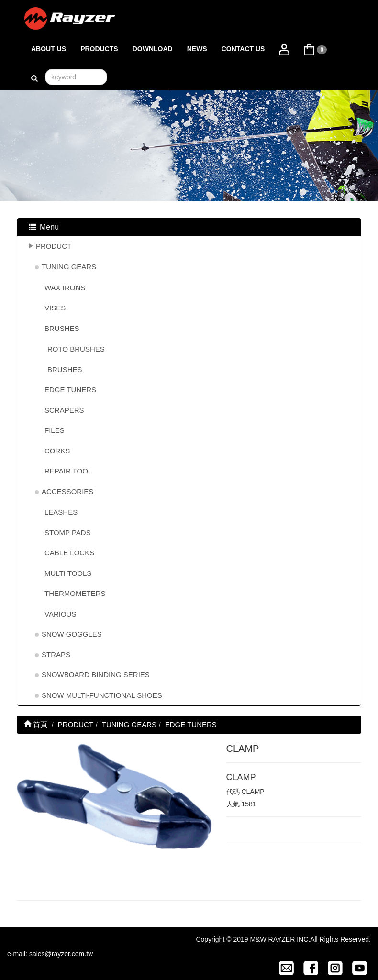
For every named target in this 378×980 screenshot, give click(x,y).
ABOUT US (49, 49)
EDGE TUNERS (70, 390)
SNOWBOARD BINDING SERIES (96, 675)
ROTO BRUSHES (76, 349)
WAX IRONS (65, 288)
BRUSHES (62, 328)
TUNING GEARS (69, 267)
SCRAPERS (64, 410)
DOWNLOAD (153, 49)
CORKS (57, 451)
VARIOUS (60, 614)
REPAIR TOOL (68, 471)
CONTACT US (243, 49)
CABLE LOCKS (69, 553)
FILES (55, 430)
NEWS (197, 49)
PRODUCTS (99, 49)
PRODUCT (54, 246)
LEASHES (61, 512)
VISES (55, 308)
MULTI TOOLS (68, 573)
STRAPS (56, 655)
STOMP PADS (68, 533)
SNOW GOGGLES (72, 634)
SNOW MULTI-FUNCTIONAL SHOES (102, 695)
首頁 (36, 724)
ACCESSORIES (67, 491)
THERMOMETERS (75, 593)
